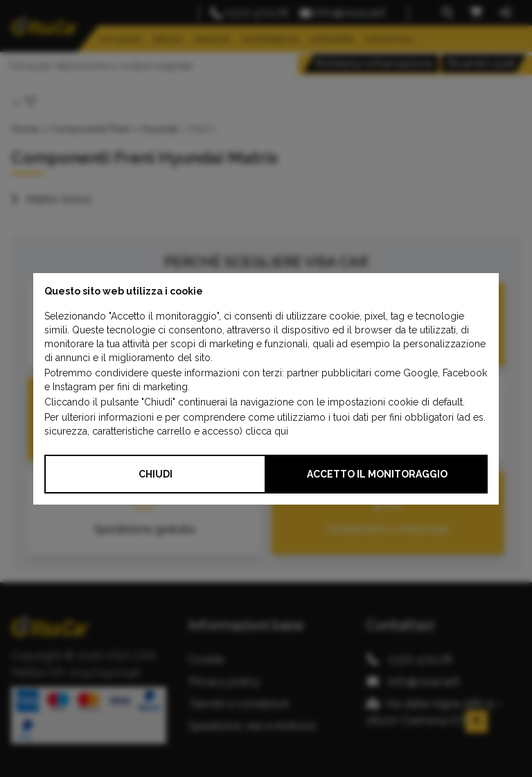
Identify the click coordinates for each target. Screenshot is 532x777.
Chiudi (156, 474)
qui (281, 431)
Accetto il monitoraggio (377, 474)
